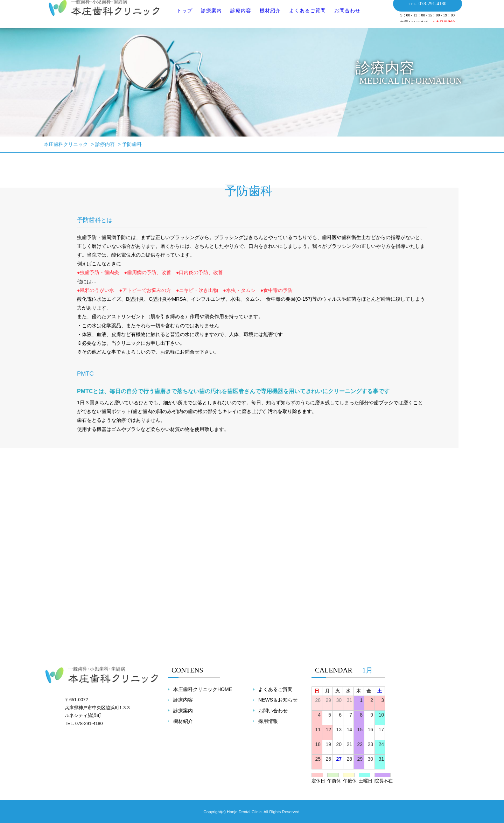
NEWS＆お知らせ (278, 700)
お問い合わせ (273, 711)
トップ (180, 17)
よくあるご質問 (303, 17)
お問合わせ (343, 17)
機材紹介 (266, 17)
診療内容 (236, 17)
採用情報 (268, 721)
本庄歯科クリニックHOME (203, 689)
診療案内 (207, 17)
